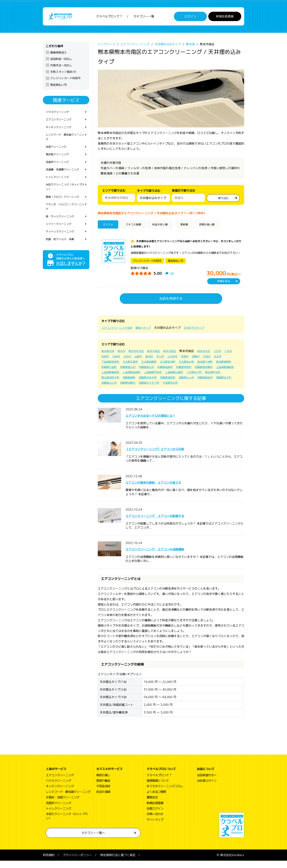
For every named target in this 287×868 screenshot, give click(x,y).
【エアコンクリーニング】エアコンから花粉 (169, 456)
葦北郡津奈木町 (177, 379)
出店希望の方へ (207, 782)
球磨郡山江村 (194, 385)
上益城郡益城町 (204, 374)
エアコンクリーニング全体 (119, 330)
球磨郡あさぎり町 (113, 390)
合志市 (106, 364)
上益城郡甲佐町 (228, 374)
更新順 (193, 227)
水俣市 (130, 358)
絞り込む (223, 199)
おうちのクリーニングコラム (165, 793)
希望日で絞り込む (184, 192)
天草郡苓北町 (137, 390)
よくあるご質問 (156, 799)
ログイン (190, 17)
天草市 (230, 358)
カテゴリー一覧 (144, 17)
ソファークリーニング (60, 237)
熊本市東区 (160, 353)
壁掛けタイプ (149, 330)
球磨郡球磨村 (215, 385)
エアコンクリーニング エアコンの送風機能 (169, 556)
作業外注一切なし (61, 67)
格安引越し (103, 782)
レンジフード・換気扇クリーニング (65, 141)
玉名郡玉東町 (146, 364)
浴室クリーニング (57, 152)
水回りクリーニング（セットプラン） (65, 196)
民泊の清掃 (103, 799)
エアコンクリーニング (60, 122)
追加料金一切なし (61, 61)
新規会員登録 (225, 17)
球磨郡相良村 (152, 385)
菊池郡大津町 (110, 369)
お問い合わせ (155, 821)
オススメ (109, 227)
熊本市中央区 (140, 353)
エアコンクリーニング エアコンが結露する (169, 523)
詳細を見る (224, 283)
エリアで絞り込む (114, 192)
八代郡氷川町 (134, 379)
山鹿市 (154, 358)
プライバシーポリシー (77, 862)
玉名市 (142, 358)
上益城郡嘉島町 (180, 374)
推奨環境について (158, 788)
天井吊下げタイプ (202, 330)
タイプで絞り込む (149, 193)
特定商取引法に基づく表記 (118, 862)
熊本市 (124, 353)
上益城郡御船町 (156, 374)
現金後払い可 (59, 87)
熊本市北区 (213, 353)
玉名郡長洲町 (188, 364)
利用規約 (49, 862)
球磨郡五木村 (173, 385)
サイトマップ (155, 827)
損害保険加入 (59, 54)
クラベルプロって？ (109, 17)
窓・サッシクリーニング (62, 229)
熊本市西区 (178, 353)
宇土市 (178, 358)
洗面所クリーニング (59, 169)
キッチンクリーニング (60, 131)
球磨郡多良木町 (219, 379)
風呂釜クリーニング (59, 161)
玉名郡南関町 (167, 364)
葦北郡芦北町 (155, 379)
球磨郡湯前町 (110, 385)
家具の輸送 (103, 788)
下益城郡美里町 (124, 364)
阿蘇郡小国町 (152, 369)
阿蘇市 (217, 358)
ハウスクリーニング (59, 114)
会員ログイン (155, 816)
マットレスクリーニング (62, 245)
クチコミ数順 (137, 227)
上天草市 (192, 358)
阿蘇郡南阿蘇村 (133, 374)
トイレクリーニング (59, 185)
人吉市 (106, 358)
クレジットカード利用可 (65, 80)
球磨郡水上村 (131, 385)
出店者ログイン (207, 788)
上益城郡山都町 (112, 379)
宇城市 (205, 358)
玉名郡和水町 (209, 364)
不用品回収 (103, 793)
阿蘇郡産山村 (173, 369)
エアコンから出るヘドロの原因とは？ (163, 422)
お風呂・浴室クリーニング (63, 805)
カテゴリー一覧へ (93, 840)
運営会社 (152, 805)
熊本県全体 (109, 353)
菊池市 (166, 358)
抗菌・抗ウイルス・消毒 (62, 253)
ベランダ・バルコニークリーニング (65, 218)
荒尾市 (118, 358)
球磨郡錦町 (198, 379)
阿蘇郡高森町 (215, 369)
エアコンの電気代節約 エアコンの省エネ (167, 489)
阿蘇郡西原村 (110, 374)
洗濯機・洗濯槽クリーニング (65, 177)
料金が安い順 (167, 227)
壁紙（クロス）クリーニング (65, 207)
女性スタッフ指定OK (63, 74)
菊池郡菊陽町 (131, 369)
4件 (172, 275)
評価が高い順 (219, 227)
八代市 (228, 353)
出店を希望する (171, 300)
